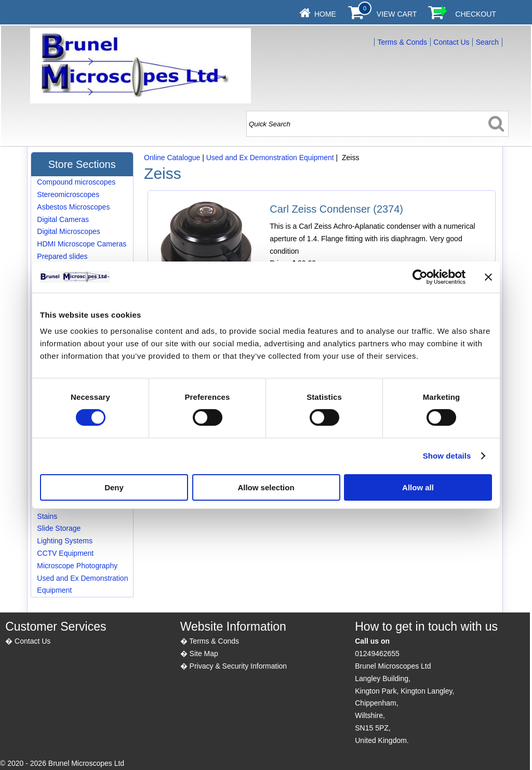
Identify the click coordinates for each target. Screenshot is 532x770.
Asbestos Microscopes (73, 207)
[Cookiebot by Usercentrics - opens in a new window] (420, 277)
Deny (114, 487)
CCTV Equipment (65, 553)
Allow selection (266, 487)
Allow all (418, 487)
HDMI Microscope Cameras (82, 244)
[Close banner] (488, 277)
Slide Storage (59, 528)
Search (487, 42)
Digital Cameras (63, 219)
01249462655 (377, 654)
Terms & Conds (402, 42)
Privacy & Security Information (238, 666)
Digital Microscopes (68, 231)
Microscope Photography (77, 566)
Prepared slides (62, 256)
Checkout (476, 14)
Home (325, 14)
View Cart (397, 14)
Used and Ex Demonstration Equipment (270, 158)
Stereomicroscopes (68, 194)
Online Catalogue (172, 158)
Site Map (204, 654)
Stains (47, 516)
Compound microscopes (76, 182)
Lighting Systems (65, 541)
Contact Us (451, 42)
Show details (447, 456)
